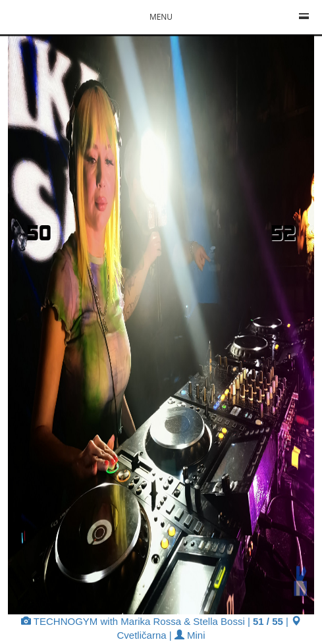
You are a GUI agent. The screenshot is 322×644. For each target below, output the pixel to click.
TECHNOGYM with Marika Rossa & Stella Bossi (133, 621)
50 (39, 232)
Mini (190, 635)
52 (283, 232)
